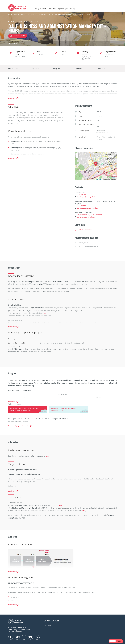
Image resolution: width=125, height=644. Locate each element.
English (112, 641)
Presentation (13, 69)
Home (10, 14)
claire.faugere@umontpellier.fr (86, 197)
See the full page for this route (19, 426)
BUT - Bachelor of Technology (37, 14)
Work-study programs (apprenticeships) (62, 9)
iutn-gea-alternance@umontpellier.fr (88, 208)
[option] (119, 641)
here (44, 313)
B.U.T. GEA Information (84, 230)
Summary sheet (81, 243)
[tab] (28, 409)
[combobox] (112, 641)
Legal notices (48, 625)
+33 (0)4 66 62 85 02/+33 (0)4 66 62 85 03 (90, 215)
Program (56, 69)
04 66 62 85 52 (81, 206)
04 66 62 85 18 (81, 195)
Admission (80, 69)
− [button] (77, 157)
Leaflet (99, 180)
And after (102, 69)
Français (119, 641)
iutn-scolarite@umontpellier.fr (86, 217)
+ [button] (77, 154)
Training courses (39, 9)
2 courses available (18, 36)
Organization (36, 69)
